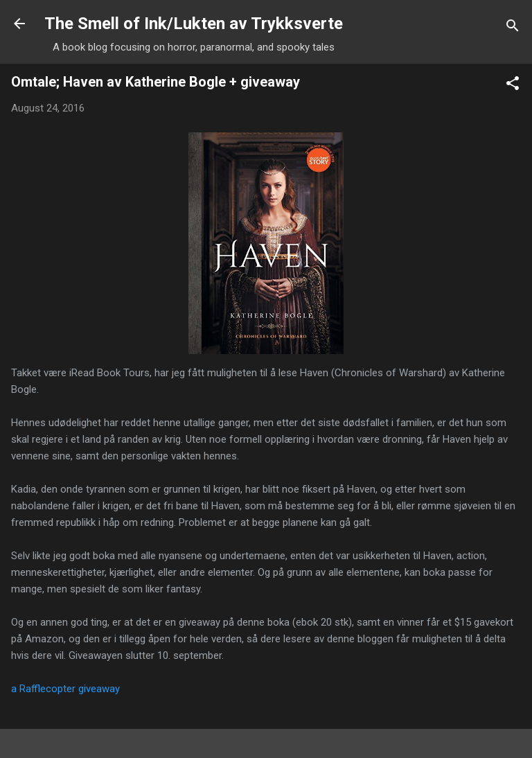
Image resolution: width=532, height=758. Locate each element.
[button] (513, 86)
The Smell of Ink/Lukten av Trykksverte (194, 24)
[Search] (513, 28)
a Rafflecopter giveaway (65, 689)
